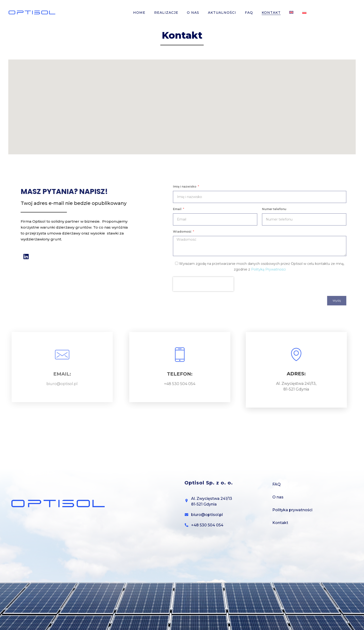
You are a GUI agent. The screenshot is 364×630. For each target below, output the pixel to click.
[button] (182, 103)
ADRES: (291, 374)
